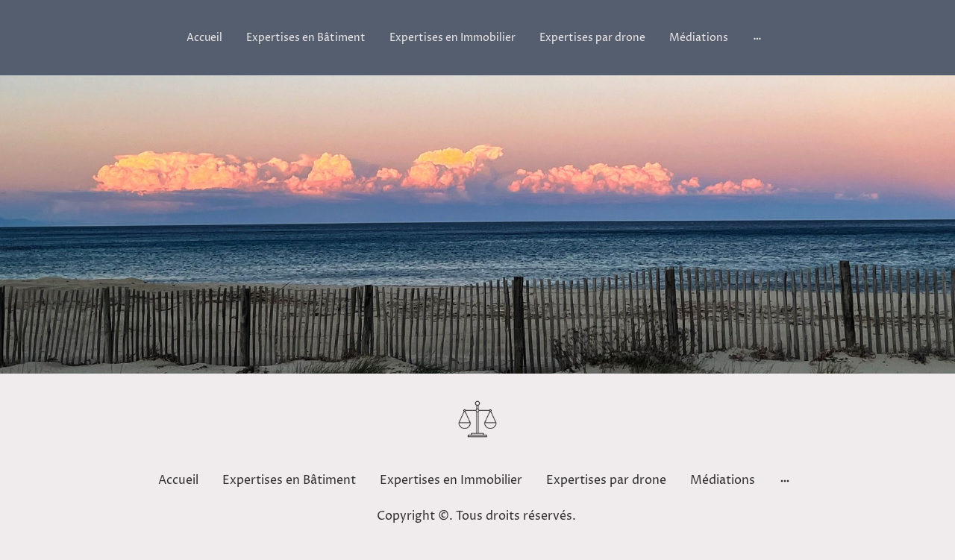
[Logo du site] (477, 419)
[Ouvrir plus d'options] (757, 37)
